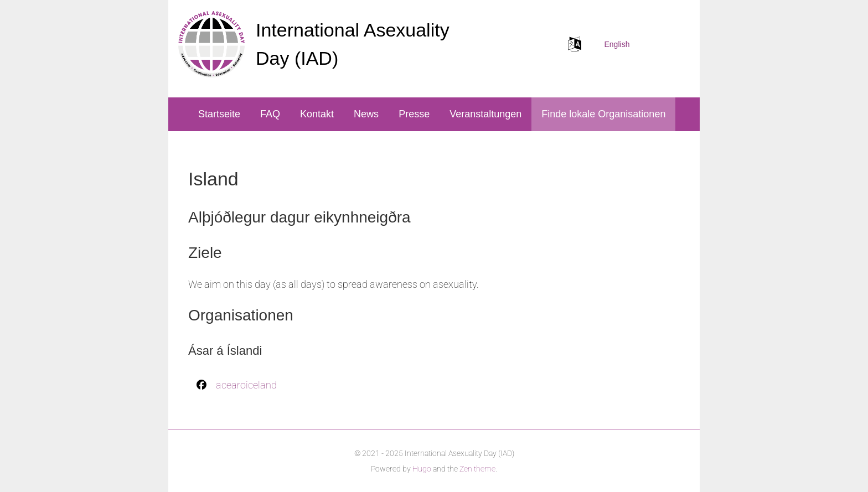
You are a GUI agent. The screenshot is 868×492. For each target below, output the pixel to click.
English (617, 44)
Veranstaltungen (485, 114)
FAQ (270, 114)
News (366, 114)
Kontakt (317, 114)
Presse (414, 114)
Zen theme (477, 469)
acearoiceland (246, 385)
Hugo (422, 469)
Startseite (219, 114)
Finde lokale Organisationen (603, 114)
